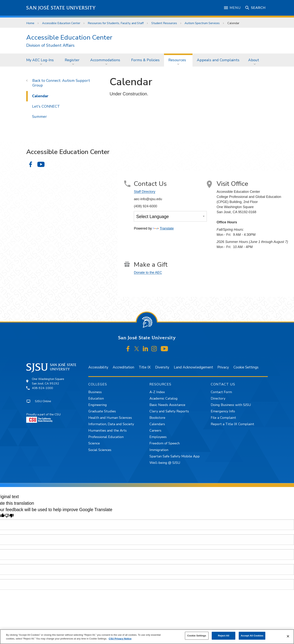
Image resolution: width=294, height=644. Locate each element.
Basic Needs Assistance (167, 405)
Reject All (224, 636)
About (254, 60)
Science (94, 443)
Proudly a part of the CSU (43, 418)
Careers (155, 430)
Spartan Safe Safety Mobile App (175, 456)
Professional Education (106, 437)
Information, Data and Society (111, 424)
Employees (158, 437)
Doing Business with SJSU (231, 405)
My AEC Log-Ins (40, 60)
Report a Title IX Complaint (232, 424)
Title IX (145, 367)
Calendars (157, 424)
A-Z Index (157, 392)
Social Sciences (100, 450)
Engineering (98, 405)
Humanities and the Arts (107, 430)
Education (96, 398)
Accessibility (98, 367)
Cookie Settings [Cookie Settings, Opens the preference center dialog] (197, 636)
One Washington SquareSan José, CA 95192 (48, 381)
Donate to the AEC (148, 273)
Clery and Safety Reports (169, 411)
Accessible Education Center (61, 23)
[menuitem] (41, 60)
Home (30, 23)
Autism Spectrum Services (202, 23)
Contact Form (221, 392)
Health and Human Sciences (110, 418)
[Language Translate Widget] (170, 216)
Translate (163, 228)
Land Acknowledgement (193, 367)
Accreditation (123, 367)
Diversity (162, 367)
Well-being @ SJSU (165, 463)
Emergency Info (223, 411)
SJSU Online (43, 401)
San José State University (61, 8)
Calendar (233, 23)
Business (95, 392)
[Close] (288, 636)
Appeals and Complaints (218, 60)
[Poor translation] (9, 516)
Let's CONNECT (46, 106)
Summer (39, 117)
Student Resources (164, 23)
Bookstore (157, 418)
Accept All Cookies (252, 636)
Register (72, 60)
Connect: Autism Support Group (61, 83)
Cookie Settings (246, 367)
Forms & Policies (145, 60)
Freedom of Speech (165, 443)
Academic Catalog (164, 398)
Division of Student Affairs (50, 46)
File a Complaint (223, 418)
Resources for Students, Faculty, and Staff (116, 23)
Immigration (159, 450)
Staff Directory (145, 192)
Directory (218, 398)
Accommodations (105, 60)
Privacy (223, 367)
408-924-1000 (42, 388)
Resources (177, 60)
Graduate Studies (102, 411)
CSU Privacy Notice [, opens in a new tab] (120, 639)
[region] (147, 637)
